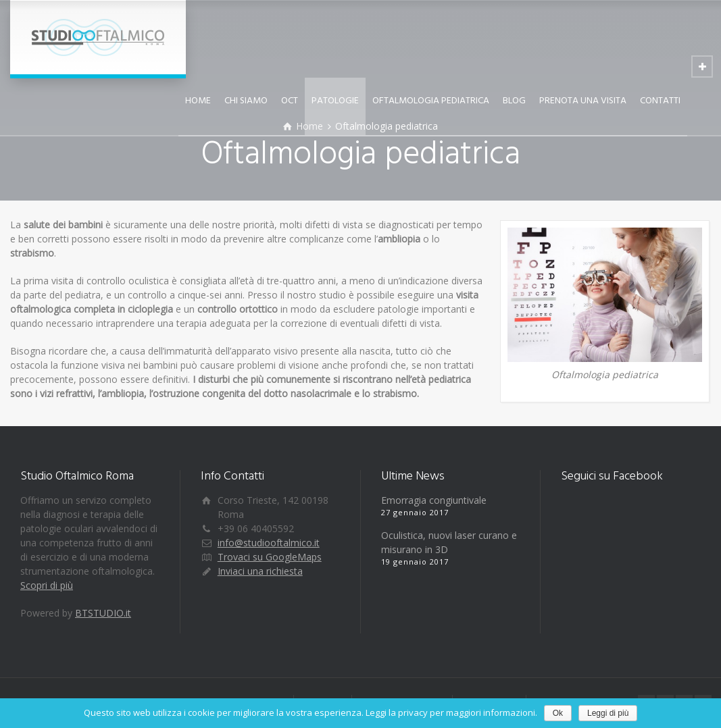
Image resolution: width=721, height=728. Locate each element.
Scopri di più (47, 585)
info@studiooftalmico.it (269, 543)
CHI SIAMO (246, 101)
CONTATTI (660, 101)
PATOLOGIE (335, 101)
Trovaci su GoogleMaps (270, 557)
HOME (198, 101)
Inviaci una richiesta (260, 571)
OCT (290, 101)
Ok (558, 713)
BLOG (514, 101)
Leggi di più (608, 713)
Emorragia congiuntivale (434, 500)
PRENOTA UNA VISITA (583, 101)
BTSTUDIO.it (103, 613)
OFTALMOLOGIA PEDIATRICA (431, 101)
